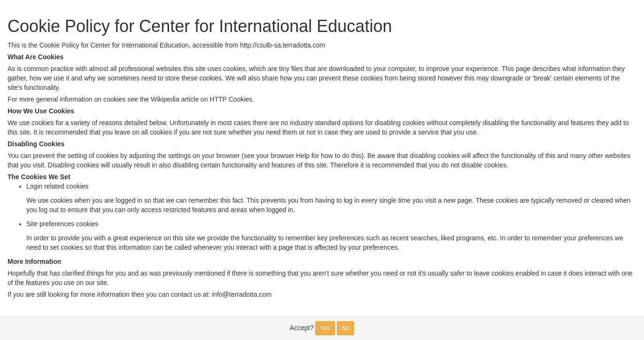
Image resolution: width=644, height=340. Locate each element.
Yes (325, 328)
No (345, 328)
